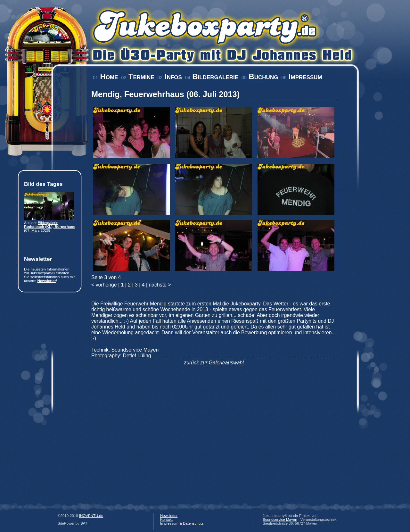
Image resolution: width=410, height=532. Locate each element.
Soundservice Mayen (135, 350)
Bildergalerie (212, 76)
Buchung (260, 76)
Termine (138, 76)
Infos (170, 76)
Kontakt (166, 520)
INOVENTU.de (91, 516)
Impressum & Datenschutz (182, 523)
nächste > (160, 285)
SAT (84, 523)
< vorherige (104, 285)
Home (105, 76)
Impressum (302, 76)
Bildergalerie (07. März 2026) (50, 227)
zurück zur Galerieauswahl (214, 363)
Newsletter (47, 281)
